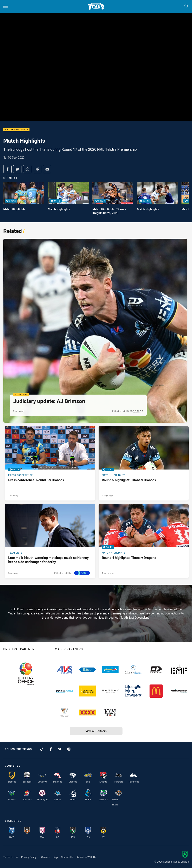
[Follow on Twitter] (60, 749)
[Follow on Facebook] (51, 749)
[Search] (186, 6)
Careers (45, 857)
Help (55, 857)
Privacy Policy (29, 857)
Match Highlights (16, 130)
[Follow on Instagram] (69, 749)
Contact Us (67, 857)
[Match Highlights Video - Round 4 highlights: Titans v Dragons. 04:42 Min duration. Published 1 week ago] (144, 541)
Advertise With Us (86, 857)
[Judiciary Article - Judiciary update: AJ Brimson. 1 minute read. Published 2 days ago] (95, 331)
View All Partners (96, 731)
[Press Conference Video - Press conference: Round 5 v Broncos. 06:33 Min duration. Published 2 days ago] (50, 463)
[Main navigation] (6, 6)
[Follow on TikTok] (42, 749)
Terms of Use (11, 857)
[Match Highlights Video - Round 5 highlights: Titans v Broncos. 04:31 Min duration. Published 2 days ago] (144, 463)
